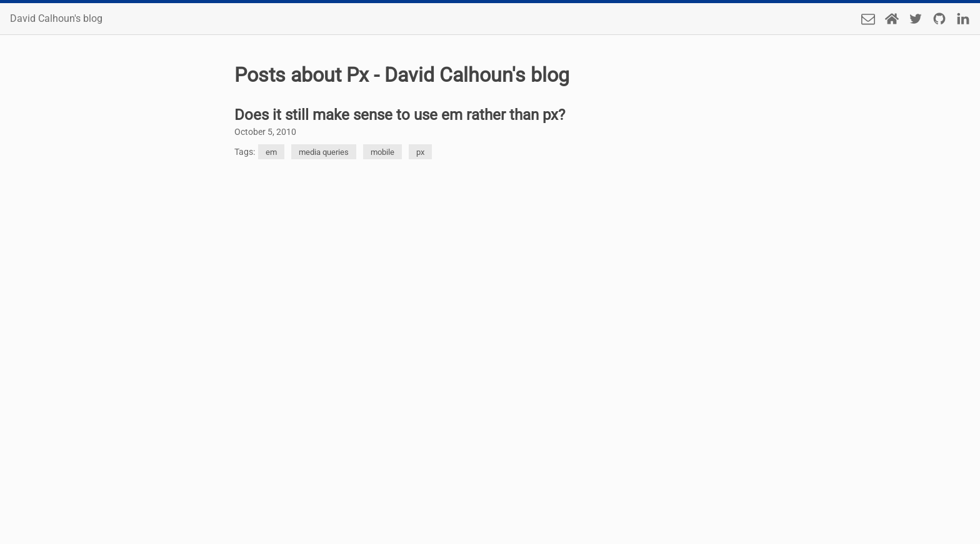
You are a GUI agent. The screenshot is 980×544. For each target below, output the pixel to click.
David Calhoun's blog (56, 19)
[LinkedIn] (963, 19)
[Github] (939, 19)
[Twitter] (916, 19)
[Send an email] (868, 19)
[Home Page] (892, 19)
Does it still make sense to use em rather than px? (400, 115)
